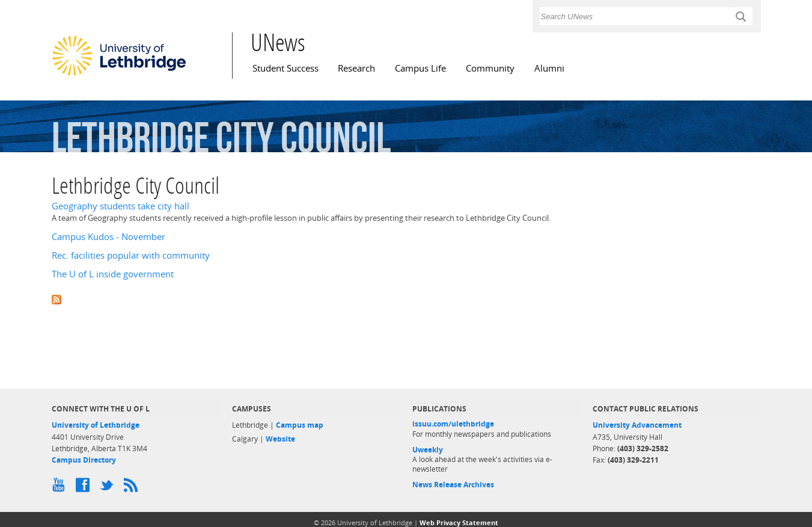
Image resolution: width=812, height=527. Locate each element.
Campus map (300, 425)
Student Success (285, 68)
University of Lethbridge (96, 425)
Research (356, 68)
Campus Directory (84, 460)
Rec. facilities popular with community (131, 255)
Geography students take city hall (121, 206)
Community (490, 68)
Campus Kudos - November (108, 237)
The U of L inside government (113, 274)
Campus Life (420, 68)
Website (280, 439)
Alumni (549, 68)
